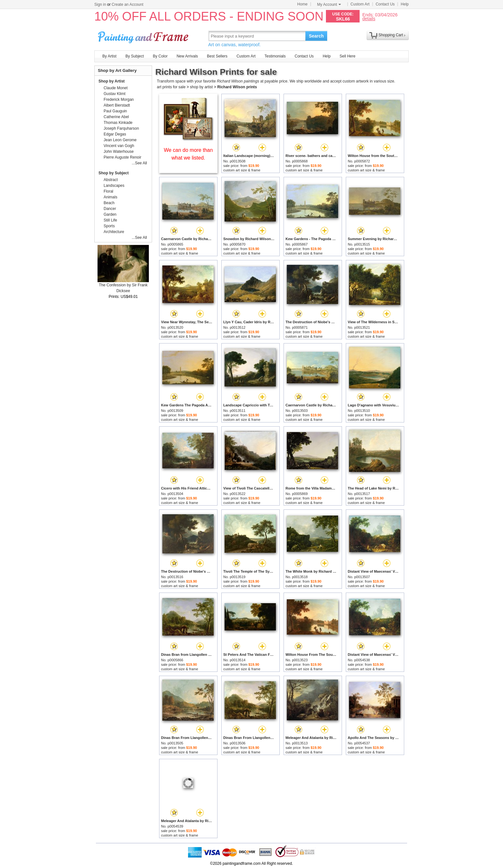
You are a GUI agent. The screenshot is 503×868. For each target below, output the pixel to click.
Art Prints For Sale (144, 36)
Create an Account (128, 4)
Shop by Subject (114, 173)
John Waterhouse (119, 152)
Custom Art (360, 4)
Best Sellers (217, 56)
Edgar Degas (115, 134)
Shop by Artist (112, 81)
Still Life (110, 220)
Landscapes (114, 186)
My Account (329, 4)
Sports (109, 226)
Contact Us (385, 4)
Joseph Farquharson (121, 128)
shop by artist (201, 87)
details (369, 18)
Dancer (110, 209)
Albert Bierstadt (117, 105)
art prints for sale (171, 87)
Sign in (100, 4)
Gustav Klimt (115, 94)
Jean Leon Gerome (120, 140)
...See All (139, 163)
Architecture (114, 232)
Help (405, 4)
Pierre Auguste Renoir (122, 157)
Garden (110, 214)
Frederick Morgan (119, 100)
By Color (160, 56)
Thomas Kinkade (118, 123)
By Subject (135, 56)
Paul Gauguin (115, 111)
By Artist (109, 56)
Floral (108, 191)
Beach (109, 203)
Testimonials (275, 56)
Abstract (111, 180)
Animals (111, 197)
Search (316, 36)
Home (303, 4)
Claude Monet (116, 88)
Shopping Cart (391, 35)
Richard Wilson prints (237, 87)
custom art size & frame (242, 170)
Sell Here (348, 56)
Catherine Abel (116, 117)
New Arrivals (187, 56)
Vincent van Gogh (119, 146)
